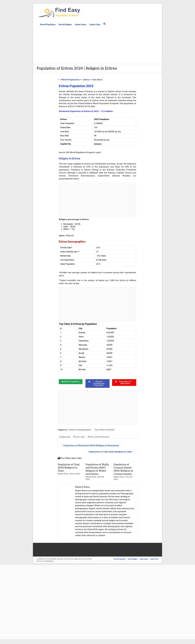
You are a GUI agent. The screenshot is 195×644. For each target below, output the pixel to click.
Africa (86, 80)
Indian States (81, 24)
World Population (48, 24)
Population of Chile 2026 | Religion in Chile (111, 452)
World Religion (65, 24)
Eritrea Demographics (80, 430)
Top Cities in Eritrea (104, 430)
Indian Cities (95, 24)
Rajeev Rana (66, 437)
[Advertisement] (97, 45)
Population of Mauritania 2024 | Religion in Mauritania (90, 446)
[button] (71, 382)
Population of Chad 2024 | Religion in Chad (69, 468)
